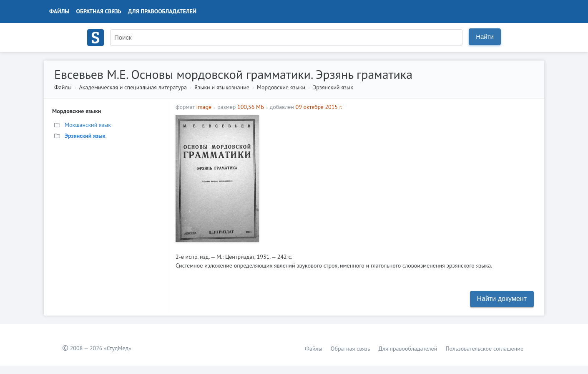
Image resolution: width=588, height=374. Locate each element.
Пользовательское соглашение (484, 349)
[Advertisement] (401, 174)
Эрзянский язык (333, 87)
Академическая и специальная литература (133, 87)
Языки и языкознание (222, 87)
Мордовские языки (281, 87)
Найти (485, 37)
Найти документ (502, 299)
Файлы (59, 11)
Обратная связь (99, 11)
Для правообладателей (162, 11)
